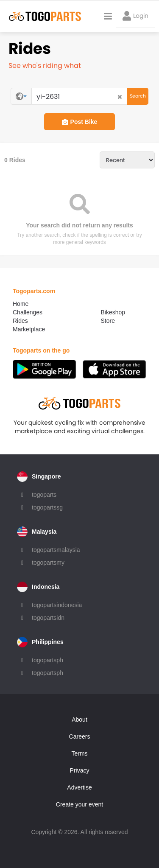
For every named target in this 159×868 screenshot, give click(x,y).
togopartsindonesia (57, 605)
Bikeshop (113, 312)
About (79, 720)
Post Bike (80, 122)
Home (21, 304)
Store (108, 321)
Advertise (79, 787)
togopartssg (47, 507)
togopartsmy (48, 563)
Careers (80, 736)
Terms (79, 753)
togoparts (44, 495)
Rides (20, 321)
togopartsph (47, 660)
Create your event (79, 804)
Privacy (80, 770)
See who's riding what (45, 66)
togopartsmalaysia (56, 550)
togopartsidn (48, 618)
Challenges (28, 312)
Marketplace (29, 329)
